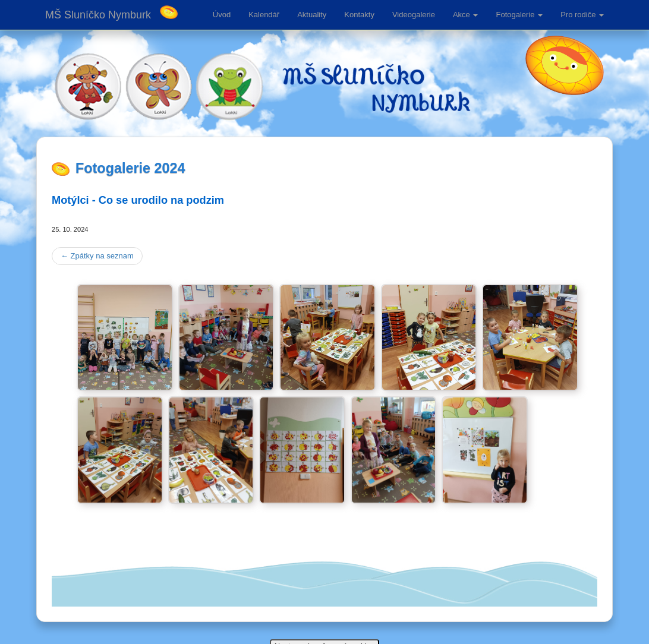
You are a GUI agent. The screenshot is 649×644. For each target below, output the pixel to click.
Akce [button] (466, 15)
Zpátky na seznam (97, 256)
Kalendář (264, 15)
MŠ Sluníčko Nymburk (98, 15)
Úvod (222, 15)
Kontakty (359, 15)
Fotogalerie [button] (519, 15)
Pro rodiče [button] (582, 15)
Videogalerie (414, 15)
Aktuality (312, 15)
